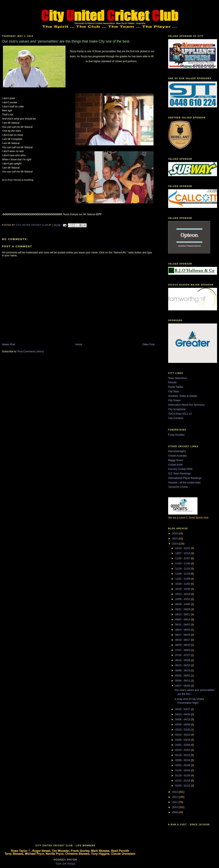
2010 (175, 807)
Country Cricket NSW (180, 469)
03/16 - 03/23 (183, 735)
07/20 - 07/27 (183, 655)
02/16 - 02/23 (183, 755)
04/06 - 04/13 (183, 719)
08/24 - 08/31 (183, 630)
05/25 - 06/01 (183, 675)
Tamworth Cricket (178, 487)
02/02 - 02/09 (183, 765)
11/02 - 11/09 (183, 579)
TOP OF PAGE (66, 864)
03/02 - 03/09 (183, 745)
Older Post (149, 344)
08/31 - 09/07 (183, 625)
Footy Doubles (176, 435)
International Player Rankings (185, 478)
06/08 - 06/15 (183, 670)
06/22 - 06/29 (183, 660)
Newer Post (9, 344)
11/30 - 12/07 (183, 558)
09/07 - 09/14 (183, 619)
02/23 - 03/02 (183, 750)
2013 (175, 792)
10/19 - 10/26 (183, 589)
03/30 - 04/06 (183, 724)
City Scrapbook (177, 409)
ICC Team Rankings (179, 473)
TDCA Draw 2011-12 (180, 414)
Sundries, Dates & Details (183, 396)
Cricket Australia (177, 456)
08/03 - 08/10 (183, 645)
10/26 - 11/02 (183, 584)
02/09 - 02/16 (183, 760)
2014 (175, 544)
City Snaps (174, 400)
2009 (175, 812)
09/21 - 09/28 (183, 609)
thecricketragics (177, 451)
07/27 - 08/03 (183, 650)
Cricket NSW (175, 465)
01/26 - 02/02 (183, 770)
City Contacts (176, 418)
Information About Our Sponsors (186, 405)
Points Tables (176, 387)
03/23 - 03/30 (183, 730)
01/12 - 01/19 (183, 781)
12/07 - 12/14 (183, 553)
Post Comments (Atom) (31, 351)
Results (172, 382)
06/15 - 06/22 (183, 665)
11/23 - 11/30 (183, 563)
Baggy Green (176, 460)
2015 (175, 539)
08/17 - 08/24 (183, 635)
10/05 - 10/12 (183, 599)
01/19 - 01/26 (183, 775)
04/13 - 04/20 (183, 714)
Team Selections (177, 378)
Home (79, 344)
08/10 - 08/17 (183, 640)
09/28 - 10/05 (183, 604)
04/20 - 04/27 (183, 709)
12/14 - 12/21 (183, 548)
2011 (175, 802)
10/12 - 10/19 (183, 594)
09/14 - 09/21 (183, 614)
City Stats (174, 391)
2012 (175, 797)
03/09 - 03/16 (183, 740)
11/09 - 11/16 (183, 574)
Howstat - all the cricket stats (184, 482)
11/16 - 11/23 (183, 569)
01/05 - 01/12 (183, 786)
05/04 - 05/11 (183, 681)
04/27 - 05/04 (183, 686)
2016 (175, 533)
